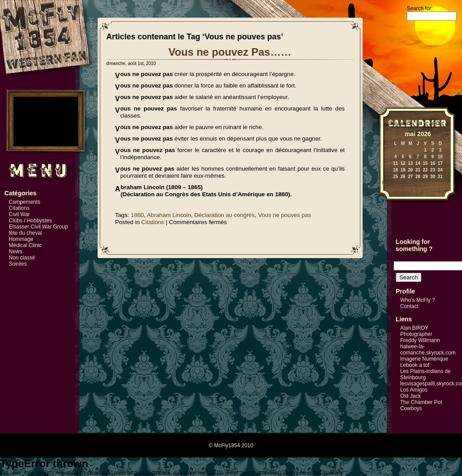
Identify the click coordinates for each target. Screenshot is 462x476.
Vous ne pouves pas (284, 215)
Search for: (420, 8)
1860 (137, 215)
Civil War (19, 214)
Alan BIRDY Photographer (416, 331)
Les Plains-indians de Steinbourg (425, 374)
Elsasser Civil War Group (38, 227)
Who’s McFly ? (417, 300)
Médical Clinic (25, 245)
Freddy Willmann (420, 340)
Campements (25, 202)
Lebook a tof (415, 365)
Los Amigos (414, 390)
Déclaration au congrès (225, 215)
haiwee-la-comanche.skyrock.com (428, 350)
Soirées (18, 264)
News (15, 251)
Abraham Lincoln (169, 215)
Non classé (22, 258)
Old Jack (411, 396)
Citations (19, 208)
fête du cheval (25, 233)
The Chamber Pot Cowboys (421, 405)
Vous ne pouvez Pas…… (230, 52)
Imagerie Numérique (424, 359)
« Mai (383, 183)
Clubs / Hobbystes (30, 221)
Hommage (21, 239)
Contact (409, 306)
